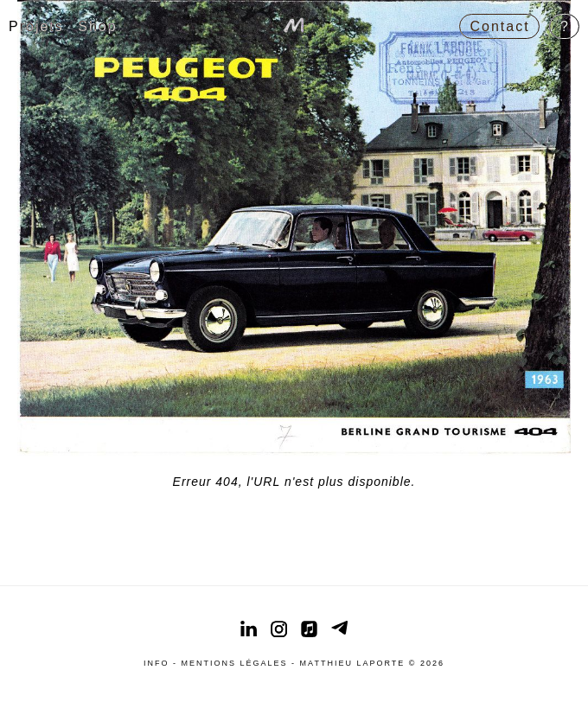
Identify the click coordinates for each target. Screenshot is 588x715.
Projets (36, 26)
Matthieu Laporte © (360, 663)
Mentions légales (235, 663)
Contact (500, 26)
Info (157, 663)
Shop (97, 26)
